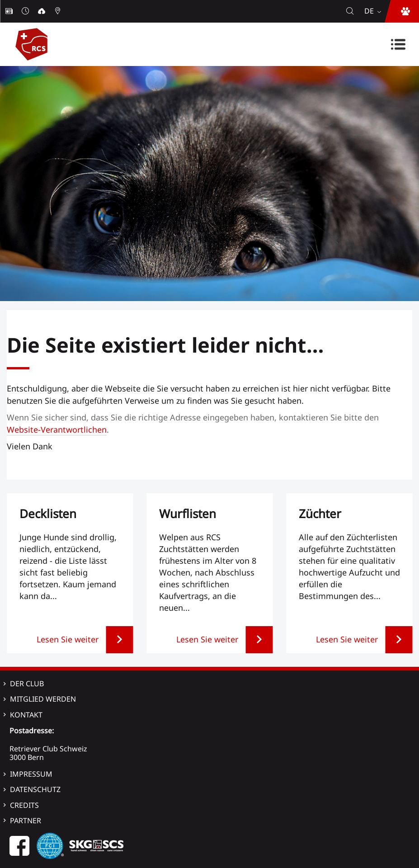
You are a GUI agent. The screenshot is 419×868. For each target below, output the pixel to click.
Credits (24, 805)
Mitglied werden (43, 699)
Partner (26, 821)
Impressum (31, 774)
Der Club (27, 684)
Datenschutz (35, 789)
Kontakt (26, 715)
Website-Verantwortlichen (57, 429)
